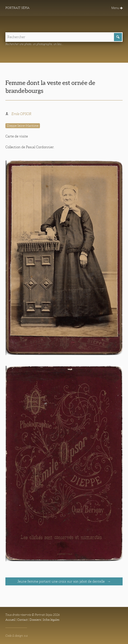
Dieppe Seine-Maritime (23, 126)
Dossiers (35, 620)
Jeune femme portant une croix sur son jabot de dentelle (61, 581)
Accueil (10, 620)
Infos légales (51, 620)
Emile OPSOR (21, 114)
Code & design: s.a (17, 636)
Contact (22, 620)
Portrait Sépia (17, 8)
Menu (117, 8)
